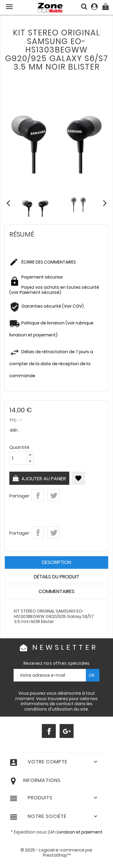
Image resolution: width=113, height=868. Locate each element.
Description (56, 562)
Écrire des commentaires (43, 262)
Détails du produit (56, 577)
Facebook (49, 731)
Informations (42, 780)
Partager (38, 495)
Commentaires (56, 591)
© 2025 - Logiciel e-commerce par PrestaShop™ (56, 853)
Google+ (67, 731)
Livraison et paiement (80, 832)
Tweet (53, 495)
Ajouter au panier (43, 479)
